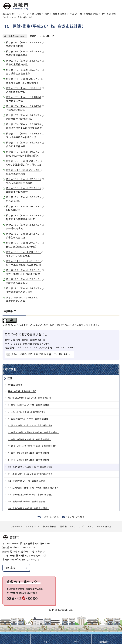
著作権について (68, 527)
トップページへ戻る (75, 517)
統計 (47, 14)
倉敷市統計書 (60, 14)
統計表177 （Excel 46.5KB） (25, 134)
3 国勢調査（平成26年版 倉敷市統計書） (29, 419)
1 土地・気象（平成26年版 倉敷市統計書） (29, 405)
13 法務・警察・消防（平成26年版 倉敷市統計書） (33, 488)
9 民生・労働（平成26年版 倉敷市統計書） (29, 460)
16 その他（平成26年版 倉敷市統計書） (28, 508)
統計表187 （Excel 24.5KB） (25, 225)
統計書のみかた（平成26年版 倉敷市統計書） (30, 398)
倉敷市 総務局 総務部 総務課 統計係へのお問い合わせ (41, 354)
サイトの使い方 (104, 527)
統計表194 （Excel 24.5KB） (25, 288)
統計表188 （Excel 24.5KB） (25, 234)
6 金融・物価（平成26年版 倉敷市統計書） (29, 439)
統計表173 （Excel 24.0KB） (25, 97)
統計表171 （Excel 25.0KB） (25, 79)
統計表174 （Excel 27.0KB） (25, 106)
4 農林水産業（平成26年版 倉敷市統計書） (30, 426)
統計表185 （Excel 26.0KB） (25, 207)
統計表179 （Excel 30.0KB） (25, 152)
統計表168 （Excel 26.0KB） (25, 52)
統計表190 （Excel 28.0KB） (25, 252)
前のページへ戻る (50, 517)
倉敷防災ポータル (107, 642)
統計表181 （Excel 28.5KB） (25, 170)
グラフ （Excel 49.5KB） (22, 298)
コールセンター (76, 642)
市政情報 (37, 14)
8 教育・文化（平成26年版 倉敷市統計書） (29, 453)
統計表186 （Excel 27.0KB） (25, 216)
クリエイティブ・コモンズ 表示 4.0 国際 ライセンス (45, 325)
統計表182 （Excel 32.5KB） (25, 179)
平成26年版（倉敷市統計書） (84, 14)
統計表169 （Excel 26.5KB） (25, 61)
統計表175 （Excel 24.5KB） (25, 115)
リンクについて (86, 527)
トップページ (23, 14)
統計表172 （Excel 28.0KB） (25, 88)
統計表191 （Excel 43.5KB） (25, 261)
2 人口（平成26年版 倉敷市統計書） (27, 412)
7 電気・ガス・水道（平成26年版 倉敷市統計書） (32, 446)
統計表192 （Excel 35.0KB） (25, 270)
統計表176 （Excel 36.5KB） (25, 124)
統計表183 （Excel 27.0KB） (25, 188)
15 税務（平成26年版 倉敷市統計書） (27, 502)
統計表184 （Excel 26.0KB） (25, 197)
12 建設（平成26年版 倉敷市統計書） (27, 481)
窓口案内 (11, 568)
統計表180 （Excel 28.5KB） (25, 161)
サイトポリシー (33, 527)
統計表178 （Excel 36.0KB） (25, 143)
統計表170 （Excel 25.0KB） (25, 70)
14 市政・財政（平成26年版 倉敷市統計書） (30, 495)
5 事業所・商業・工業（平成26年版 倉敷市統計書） (33, 432)
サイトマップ (16, 527)
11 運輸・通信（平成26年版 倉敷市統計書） (30, 474)
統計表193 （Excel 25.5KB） (25, 279)
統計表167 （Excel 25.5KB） (25, 43)
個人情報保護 (50, 527)
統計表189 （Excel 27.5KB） (25, 243)
